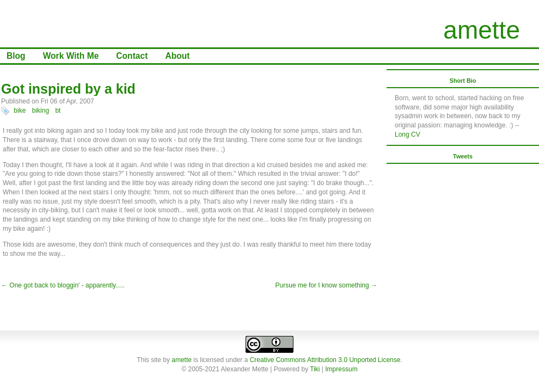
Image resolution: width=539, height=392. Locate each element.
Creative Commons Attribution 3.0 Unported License (325, 360)
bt (58, 111)
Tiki (315, 369)
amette (482, 30)
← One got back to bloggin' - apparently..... (63, 285)
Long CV (408, 134)
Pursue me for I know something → (326, 285)
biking (41, 111)
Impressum (341, 369)
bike (20, 111)
